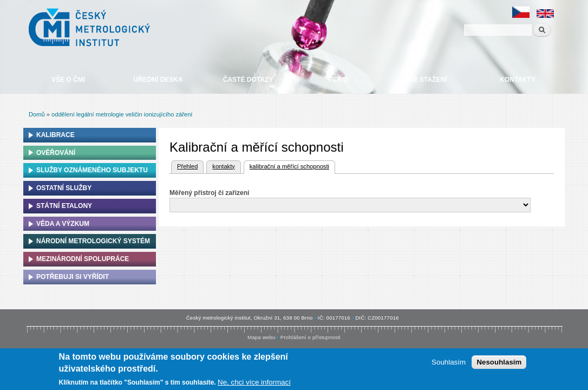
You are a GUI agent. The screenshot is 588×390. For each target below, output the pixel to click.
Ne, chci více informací (254, 385)
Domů (37, 114)
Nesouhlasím (499, 365)
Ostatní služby (64, 188)
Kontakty (518, 80)
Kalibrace (55, 135)
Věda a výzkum (63, 224)
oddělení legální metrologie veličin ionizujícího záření (122, 114)
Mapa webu (261, 337)
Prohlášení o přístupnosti (311, 337)
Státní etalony (64, 206)
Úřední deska (158, 80)
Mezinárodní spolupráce (83, 259)
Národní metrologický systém (93, 241)
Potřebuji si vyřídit (73, 277)
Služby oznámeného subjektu (92, 170)
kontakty (223, 166)
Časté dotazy (248, 80)
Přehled (187, 166)
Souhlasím (449, 365)
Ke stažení (428, 80)
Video (338, 80)
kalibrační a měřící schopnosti (286, 165)
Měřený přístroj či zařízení (209, 193)
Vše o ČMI (68, 80)
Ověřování (56, 153)
